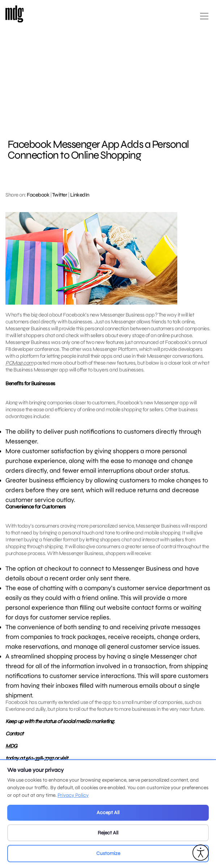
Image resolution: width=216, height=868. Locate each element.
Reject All (108, 833)
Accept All (108, 813)
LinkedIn (80, 195)
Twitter (60, 195)
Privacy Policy (73, 795)
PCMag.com (19, 363)
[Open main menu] (204, 19)
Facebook (38, 195)
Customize (108, 853)
